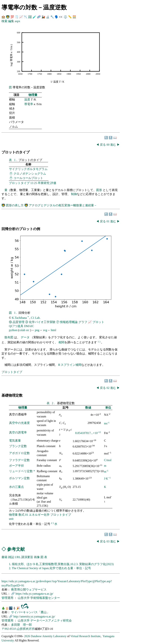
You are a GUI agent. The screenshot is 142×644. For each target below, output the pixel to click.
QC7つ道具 (16, 326)
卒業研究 (44, 183)
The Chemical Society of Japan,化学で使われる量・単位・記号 (51, 568)
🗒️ (17, 17)
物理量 (33, 95)
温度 (27, 99)
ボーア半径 (16, 466)
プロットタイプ (19, 183)
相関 (61, 342)
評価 (53, 183)
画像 (37, 557)
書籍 (4, 557)
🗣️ (57, 17)
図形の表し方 (15, 205)
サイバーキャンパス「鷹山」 (30, 612)
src (28, 330)
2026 (27, 636)
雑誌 (11, 557)
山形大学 (24, 598)
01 (108, 221)
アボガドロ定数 (19, 453)
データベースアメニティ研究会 (51, 620)
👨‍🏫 (8, 17)
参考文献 (16, 549)
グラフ (83, 322)
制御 (74, 194)
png (37, 330)
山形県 (21, 629)
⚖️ (65, 17)
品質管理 (18, 322)
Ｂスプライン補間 (70, 365)
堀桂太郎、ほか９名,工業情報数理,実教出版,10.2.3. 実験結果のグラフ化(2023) (63, 564)
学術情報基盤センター (45, 598)
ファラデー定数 (19, 460)
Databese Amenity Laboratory (49, 636)
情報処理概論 (69, 322)
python (13, 330)
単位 (108, 408)
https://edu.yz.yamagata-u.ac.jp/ (34, 594)
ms (107, 423)
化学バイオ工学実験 (42, 322)
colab (22, 330)
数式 (21, 515)
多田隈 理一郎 (21, 625)
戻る (103, 145)
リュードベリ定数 (21, 471)
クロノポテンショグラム (30, 174)
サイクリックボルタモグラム (28, 169)
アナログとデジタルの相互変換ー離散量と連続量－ (63, 205)
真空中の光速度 (19, 423)
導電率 (29, 104)
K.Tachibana (20, 318)
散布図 (9, 337)
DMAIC (29, 326)
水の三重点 (16, 487)
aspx (17, 21)
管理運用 (8, 598)
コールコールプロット (28, 178)
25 (35, 183)
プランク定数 (18, 446)
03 (108, 541)
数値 (88, 408)
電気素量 (15, 441)
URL (18, 557)
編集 (11, 21)
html (54, 330)
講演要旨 (27, 557)
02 (108, 388)
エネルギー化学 (39, 515)
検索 (4, 21)
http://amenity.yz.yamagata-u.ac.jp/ (34, 616)
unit (11, 519)
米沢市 (30, 629)
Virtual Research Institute (85, 636)
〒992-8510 (9, 629)
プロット (98, 322)
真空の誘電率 (18, 432)
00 (108, 145)
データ (25, 337)
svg (45, 330)
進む (113, 145)
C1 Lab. (36, 318)
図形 (99, 190)
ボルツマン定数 (19, 478)
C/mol (108, 460)
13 (32, 183)
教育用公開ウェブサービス (29, 590)
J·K (107, 479)
